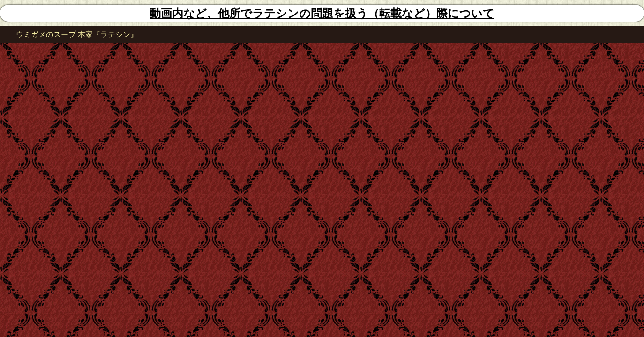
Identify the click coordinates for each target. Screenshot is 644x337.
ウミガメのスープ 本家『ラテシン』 (77, 34)
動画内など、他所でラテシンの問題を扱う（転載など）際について (322, 14)
